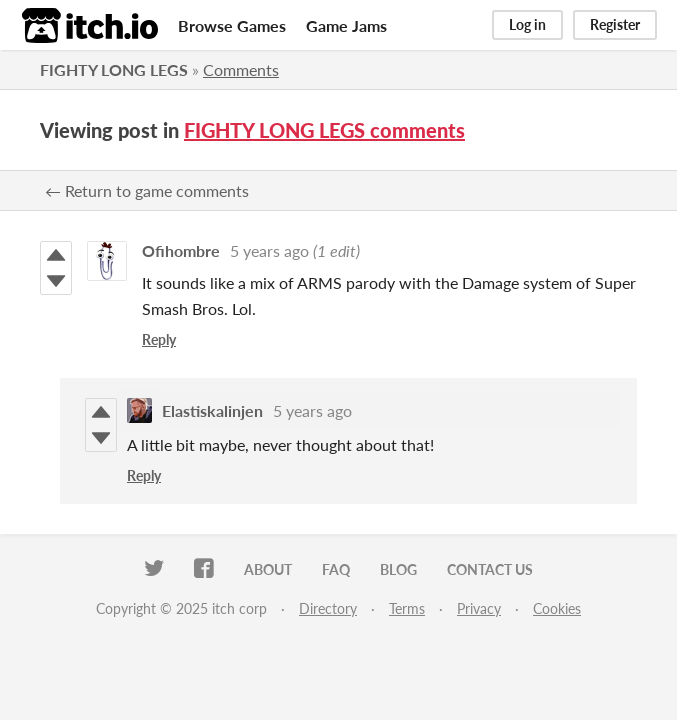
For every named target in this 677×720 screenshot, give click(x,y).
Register (615, 24)
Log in (527, 24)
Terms (407, 608)
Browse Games (232, 25)
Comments (241, 69)
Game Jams (346, 25)
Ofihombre (181, 250)
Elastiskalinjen (212, 410)
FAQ (336, 569)
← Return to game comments (147, 190)
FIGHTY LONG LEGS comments (324, 130)
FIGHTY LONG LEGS (114, 69)
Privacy (479, 608)
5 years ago (269, 250)
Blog (398, 569)
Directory (328, 608)
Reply (159, 339)
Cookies (557, 608)
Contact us (490, 569)
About (268, 569)
